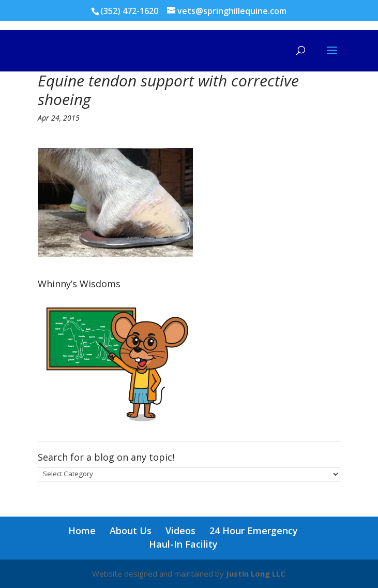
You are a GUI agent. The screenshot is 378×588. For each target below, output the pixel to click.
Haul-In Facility (183, 544)
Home (82, 531)
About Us (131, 531)
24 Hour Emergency (254, 531)
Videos (180, 531)
